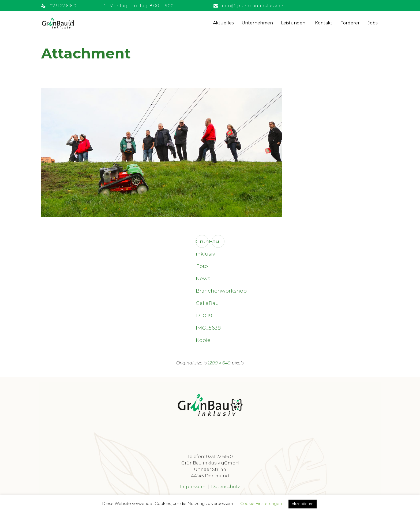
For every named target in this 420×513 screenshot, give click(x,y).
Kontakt (324, 23)
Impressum (193, 487)
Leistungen (293, 23)
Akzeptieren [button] (303, 504)
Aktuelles (223, 23)
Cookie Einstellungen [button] (261, 503)
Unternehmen (257, 23)
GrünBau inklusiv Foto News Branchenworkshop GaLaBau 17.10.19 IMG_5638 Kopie (202, 243)
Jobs (373, 23)
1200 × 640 (219, 363)
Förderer (350, 23)
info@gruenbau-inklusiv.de (252, 6)
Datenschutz (226, 487)
